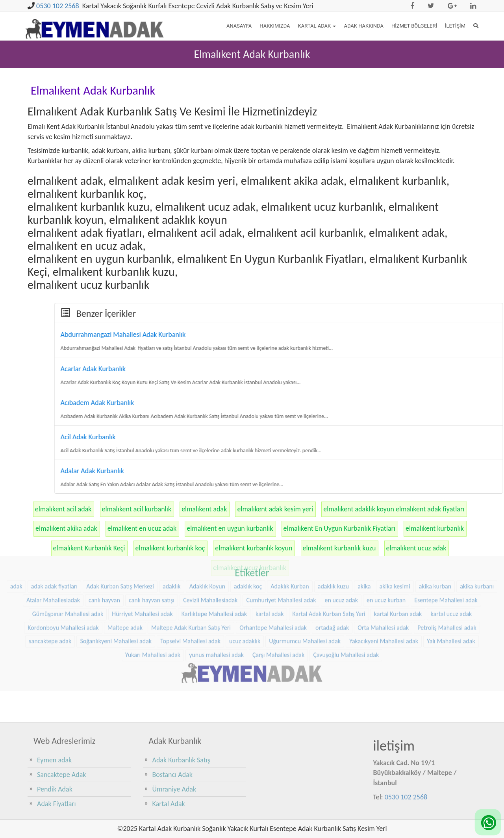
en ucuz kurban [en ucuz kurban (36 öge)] (386, 552)
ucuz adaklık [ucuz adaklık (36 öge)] (245, 593)
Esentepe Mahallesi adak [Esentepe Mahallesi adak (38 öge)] (446, 552)
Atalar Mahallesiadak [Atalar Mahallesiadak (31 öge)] (53, 552)
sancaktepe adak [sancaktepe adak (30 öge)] (50, 593)
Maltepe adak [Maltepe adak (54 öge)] (125, 579)
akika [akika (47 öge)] (364, 538)
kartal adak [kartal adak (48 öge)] (270, 566)
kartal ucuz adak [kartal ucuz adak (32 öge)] (451, 566)
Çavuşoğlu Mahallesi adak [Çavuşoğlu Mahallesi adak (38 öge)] (346, 607)
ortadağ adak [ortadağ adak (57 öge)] (332, 579)
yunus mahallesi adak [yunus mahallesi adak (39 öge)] (216, 607)
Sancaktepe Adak (61, 775)
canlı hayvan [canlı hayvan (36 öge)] (104, 552)
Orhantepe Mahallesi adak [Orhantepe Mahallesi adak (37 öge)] (273, 579)
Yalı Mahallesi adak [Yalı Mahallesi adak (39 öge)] (451, 593)
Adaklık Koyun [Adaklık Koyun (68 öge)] (207, 538)
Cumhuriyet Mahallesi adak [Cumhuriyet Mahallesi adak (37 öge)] (281, 552)
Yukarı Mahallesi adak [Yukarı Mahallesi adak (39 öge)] (153, 607)
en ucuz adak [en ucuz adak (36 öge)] (341, 552)
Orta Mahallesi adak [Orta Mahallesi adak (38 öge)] (383, 579)
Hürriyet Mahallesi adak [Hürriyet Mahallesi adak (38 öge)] (142, 566)
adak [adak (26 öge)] (16, 538)
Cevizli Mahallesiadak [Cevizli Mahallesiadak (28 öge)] (210, 552)
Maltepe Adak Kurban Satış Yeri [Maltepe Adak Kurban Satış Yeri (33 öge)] (191, 579)
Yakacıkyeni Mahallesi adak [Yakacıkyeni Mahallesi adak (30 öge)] (384, 593)
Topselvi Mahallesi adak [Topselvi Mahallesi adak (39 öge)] (190, 593)
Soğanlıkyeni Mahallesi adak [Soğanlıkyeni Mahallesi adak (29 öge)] (116, 593)
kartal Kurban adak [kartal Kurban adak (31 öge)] (398, 566)
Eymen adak (54, 760)
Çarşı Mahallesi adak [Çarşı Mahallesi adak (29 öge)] (278, 607)
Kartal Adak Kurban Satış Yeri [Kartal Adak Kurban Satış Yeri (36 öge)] (329, 566)
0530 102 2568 (58, 6)
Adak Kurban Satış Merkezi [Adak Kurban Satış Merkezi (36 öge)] (120, 538)
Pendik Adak (55, 789)
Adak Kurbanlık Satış (181, 760)
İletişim (455, 26)
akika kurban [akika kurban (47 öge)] (435, 538)
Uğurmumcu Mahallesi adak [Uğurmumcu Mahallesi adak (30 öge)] (305, 593)
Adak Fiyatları (57, 804)
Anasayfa (239, 26)
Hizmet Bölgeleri (414, 26)
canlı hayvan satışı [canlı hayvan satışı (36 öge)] (152, 552)
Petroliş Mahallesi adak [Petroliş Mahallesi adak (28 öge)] (447, 579)
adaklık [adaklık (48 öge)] (172, 538)
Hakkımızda (275, 26)
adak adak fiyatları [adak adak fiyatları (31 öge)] (54, 538)
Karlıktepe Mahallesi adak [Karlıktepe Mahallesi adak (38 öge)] (214, 566)
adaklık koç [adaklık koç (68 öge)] (248, 538)
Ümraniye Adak (174, 789)
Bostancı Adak (173, 775)
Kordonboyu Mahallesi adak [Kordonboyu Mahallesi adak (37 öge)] (63, 579)
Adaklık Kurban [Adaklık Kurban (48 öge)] (290, 538)
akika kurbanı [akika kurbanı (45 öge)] (477, 538)
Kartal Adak (317, 26)
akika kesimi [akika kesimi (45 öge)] (395, 538)
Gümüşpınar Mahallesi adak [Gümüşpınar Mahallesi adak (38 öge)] (68, 566)
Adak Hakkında (364, 26)
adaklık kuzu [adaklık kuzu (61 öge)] (333, 538)
